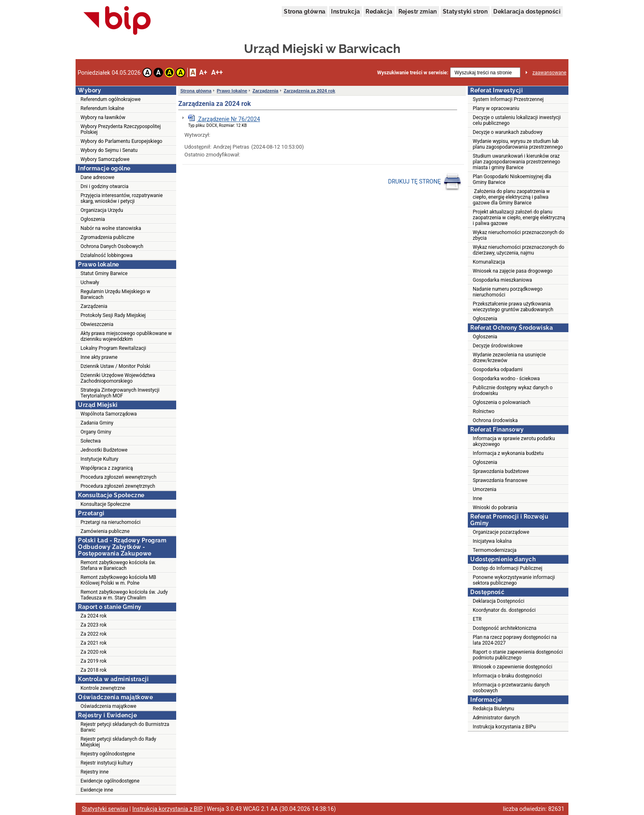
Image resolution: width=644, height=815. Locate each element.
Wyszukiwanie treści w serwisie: (413, 73)
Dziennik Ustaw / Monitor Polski (115, 366)
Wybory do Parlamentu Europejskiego (121, 141)
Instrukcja (345, 11)
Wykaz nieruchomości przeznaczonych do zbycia (519, 235)
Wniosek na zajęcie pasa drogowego (513, 271)
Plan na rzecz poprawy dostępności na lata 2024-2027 (515, 640)
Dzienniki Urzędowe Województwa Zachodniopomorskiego (118, 378)
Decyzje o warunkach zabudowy (508, 132)
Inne (477, 498)
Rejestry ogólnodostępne (108, 754)
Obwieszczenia (97, 324)
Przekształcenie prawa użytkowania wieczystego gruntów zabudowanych (513, 307)
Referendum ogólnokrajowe (110, 99)
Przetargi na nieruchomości (110, 522)
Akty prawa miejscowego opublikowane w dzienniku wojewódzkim (126, 336)
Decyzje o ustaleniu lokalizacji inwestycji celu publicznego (517, 120)
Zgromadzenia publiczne (107, 237)
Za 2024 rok (94, 616)
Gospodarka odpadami (498, 370)
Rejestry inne (94, 772)
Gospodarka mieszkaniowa (502, 280)
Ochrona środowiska (495, 420)
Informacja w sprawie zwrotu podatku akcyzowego (514, 441)
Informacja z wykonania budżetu (508, 453)
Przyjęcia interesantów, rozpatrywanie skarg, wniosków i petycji (122, 198)
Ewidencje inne (97, 790)
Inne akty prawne (99, 357)
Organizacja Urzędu (102, 210)
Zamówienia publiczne (105, 531)
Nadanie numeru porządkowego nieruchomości (508, 292)
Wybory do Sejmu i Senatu (109, 150)
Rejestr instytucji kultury (107, 763)
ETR (477, 619)
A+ (203, 72)
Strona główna (305, 11)
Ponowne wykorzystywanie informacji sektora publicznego (514, 580)
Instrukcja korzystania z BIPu (504, 727)
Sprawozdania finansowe (500, 480)
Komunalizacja (489, 262)
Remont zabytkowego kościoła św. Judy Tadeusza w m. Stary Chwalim (124, 595)
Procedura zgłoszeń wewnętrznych (118, 477)
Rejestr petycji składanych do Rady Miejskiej (118, 742)
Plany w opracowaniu (496, 108)
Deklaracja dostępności (527, 11)
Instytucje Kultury (99, 459)
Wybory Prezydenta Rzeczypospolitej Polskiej (121, 129)
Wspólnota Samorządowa (109, 414)
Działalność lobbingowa (107, 255)
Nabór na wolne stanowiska (111, 228)
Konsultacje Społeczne (105, 504)
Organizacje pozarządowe (501, 532)
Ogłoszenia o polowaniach (501, 402)
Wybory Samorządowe (105, 159)
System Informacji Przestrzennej (508, 99)
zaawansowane (549, 73)
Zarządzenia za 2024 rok (309, 91)
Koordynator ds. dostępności (504, 610)
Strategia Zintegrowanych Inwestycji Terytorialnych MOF (120, 393)
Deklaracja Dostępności (499, 601)
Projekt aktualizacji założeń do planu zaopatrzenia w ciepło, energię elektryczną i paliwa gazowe (519, 218)
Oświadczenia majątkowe (108, 706)
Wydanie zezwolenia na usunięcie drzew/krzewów (509, 358)
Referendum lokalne (102, 108)
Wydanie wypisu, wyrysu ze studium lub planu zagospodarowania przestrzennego (518, 144)
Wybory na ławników (103, 117)
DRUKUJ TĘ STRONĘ (425, 182)
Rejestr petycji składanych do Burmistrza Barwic (125, 727)
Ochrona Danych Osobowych (112, 246)
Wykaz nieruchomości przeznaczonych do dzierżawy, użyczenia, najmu (519, 250)
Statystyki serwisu (105, 809)
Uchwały (90, 282)
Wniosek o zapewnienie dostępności (513, 667)
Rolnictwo (484, 411)
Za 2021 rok (94, 643)
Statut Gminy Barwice (104, 273)
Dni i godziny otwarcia (105, 186)
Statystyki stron (465, 11)
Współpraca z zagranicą (107, 468)
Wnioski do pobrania (495, 507)
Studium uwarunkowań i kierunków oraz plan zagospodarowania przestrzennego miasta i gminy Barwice (516, 162)
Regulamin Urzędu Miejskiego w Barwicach (115, 294)
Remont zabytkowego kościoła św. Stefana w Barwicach (118, 565)
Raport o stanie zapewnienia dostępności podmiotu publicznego (518, 655)
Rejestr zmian (418, 11)
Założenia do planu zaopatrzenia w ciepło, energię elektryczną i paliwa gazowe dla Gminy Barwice (511, 197)
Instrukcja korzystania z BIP (167, 809)
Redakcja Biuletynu (493, 709)
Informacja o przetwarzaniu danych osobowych (511, 688)
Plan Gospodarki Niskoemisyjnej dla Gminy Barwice (512, 179)
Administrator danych (496, 718)
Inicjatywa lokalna (492, 541)
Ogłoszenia (93, 219)
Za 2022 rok (94, 634)
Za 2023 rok (94, 625)
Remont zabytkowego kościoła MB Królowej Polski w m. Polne (118, 580)
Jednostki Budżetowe (104, 450)
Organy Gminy (96, 432)
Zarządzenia (94, 306)
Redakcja (379, 11)
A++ (217, 72)
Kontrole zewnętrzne (103, 688)
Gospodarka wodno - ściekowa (506, 379)
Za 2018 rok (94, 670)
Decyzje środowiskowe (498, 346)
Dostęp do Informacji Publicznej (507, 568)
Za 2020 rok (94, 652)
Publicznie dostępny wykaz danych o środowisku (513, 390)
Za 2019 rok (94, 661)
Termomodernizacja (495, 550)
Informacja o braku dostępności (507, 676)
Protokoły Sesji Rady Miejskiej (113, 315)
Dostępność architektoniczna (505, 628)
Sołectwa (91, 441)
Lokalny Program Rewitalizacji (113, 348)
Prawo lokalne (232, 91)
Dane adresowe (97, 177)
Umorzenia (485, 489)
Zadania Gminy (97, 423)
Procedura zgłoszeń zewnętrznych (118, 486)
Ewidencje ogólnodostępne (110, 781)
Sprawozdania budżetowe (501, 471)
